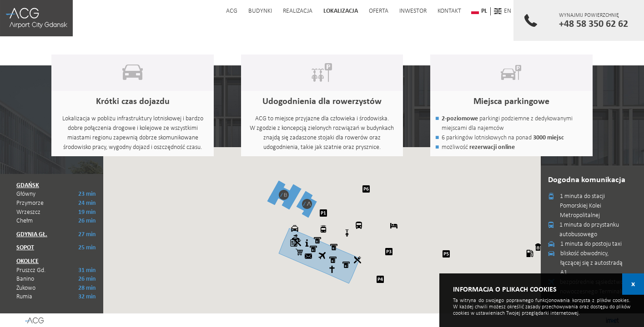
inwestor (413, 11)
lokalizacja (340, 11)
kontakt (449, 11)
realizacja (297, 11)
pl (478, 11)
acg (231, 11)
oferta (378, 11)
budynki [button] (260, 11)
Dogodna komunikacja (587, 180)
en (501, 11)
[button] (307, 204)
